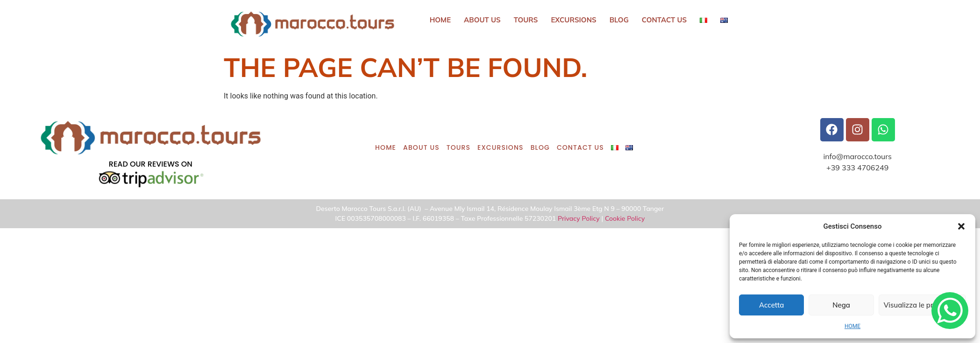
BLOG (619, 20)
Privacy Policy (579, 218)
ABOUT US (482, 20)
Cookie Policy (625, 218)
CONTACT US (664, 20)
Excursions (574, 20)
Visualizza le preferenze (922, 305)
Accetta (771, 305)
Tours (526, 20)
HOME (852, 326)
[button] (961, 226)
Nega (841, 305)
